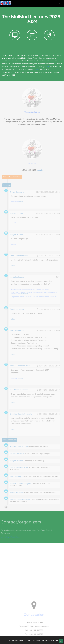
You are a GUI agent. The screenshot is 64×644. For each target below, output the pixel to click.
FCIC (38, 69)
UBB (47, 67)
